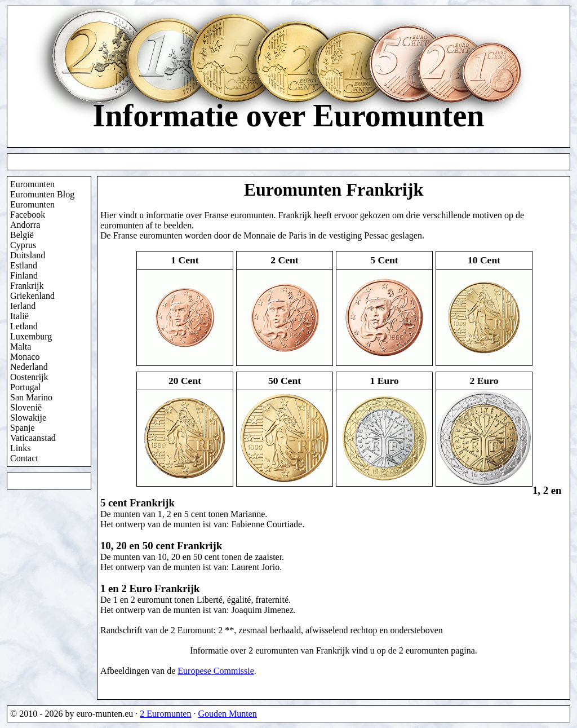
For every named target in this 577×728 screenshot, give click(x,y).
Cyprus (23, 245)
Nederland (29, 367)
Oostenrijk (29, 377)
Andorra (25, 225)
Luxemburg (31, 336)
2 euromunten (424, 650)
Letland (24, 326)
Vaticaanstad (33, 438)
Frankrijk (27, 286)
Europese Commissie (216, 671)
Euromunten (32, 184)
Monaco (25, 357)
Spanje (23, 428)
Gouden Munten (227, 714)
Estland (24, 265)
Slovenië (26, 407)
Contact (24, 458)
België (22, 235)
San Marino (31, 397)
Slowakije (28, 418)
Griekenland (32, 296)
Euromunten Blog (42, 194)
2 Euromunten (165, 714)
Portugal (25, 387)
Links (20, 448)
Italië (19, 316)
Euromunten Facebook (32, 209)
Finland (24, 275)
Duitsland (28, 255)
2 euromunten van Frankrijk (299, 650)
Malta (21, 347)
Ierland (23, 306)
